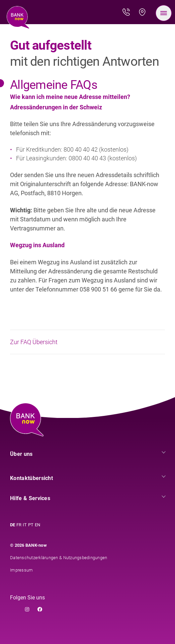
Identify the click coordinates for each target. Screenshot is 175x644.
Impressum (21, 570)
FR (19, 525)
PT (31, 525)
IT (25, 525)
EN (37, 525)
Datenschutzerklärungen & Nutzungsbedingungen (59, 558)
